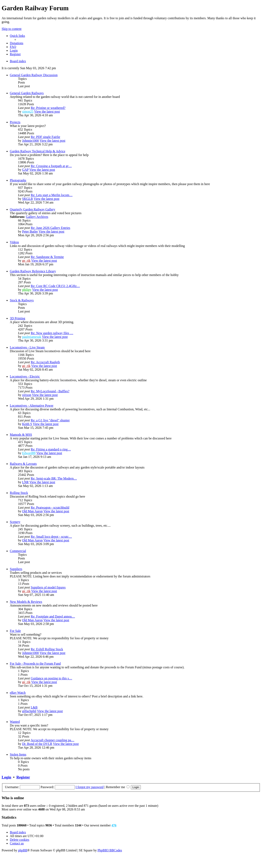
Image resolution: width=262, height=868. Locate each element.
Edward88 (29, 453)
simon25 (28, 111)
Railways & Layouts (23, 464)
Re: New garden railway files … (52, 333)
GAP (25, 170)
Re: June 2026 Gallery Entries (50, 228)
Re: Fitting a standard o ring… (51, 449)
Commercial (18, 551)
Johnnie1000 (30, 141)
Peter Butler (30, 231)
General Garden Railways (27, 93)
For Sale (15, 631)
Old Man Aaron (32, 511)
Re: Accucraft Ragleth (45, 362)
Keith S (27, 424)
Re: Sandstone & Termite (47, 257)
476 (114, 825)
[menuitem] (17, 43)
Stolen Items (18, 754)
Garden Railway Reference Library (33, 271)
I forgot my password (90, 787)
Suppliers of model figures (48, 587)
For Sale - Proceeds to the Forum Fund (35, 664)
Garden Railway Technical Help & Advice (38, 151)
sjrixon (27, 395)
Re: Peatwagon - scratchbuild (50, 508)
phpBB (23, 850)
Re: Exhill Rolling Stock (47, 649)
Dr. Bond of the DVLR (37, 744)
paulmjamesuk (32, 337)
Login (6, 777)
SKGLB (27, 199)
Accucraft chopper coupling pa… (52, 740)
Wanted (15, 722)
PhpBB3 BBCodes (110, 850)
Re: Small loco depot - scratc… (51, 537)
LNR (25, 482)
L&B (34, 707)
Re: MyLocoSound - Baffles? (50, 391)
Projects (15, 122)
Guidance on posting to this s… (51, 678)
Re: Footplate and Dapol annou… (53, 616)
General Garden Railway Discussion (34, 75)
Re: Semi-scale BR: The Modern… (54, 478)
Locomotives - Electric (25, 376)
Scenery (15, 522)
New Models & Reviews (26, 602)
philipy (27, 290)
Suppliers (16, 569)
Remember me (118, 787)
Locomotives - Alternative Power (32, 406)
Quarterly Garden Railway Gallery (33, 209)
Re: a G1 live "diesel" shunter (50, 420)
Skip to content (12, 29)
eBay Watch (18, 693)
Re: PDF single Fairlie (45, 137)
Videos (14, 242)
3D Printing (18, 318)
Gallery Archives (37, 217)
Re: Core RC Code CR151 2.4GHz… (55, 286)
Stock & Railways (22, 300)
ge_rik (26, 261)
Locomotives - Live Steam (27, 347)
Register (23, 777)
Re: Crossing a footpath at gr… (51, 166)
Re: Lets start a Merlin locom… (52, 195)
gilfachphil (29, 711)
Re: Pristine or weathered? (48, 108)
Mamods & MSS (21, 435)
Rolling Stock (19, 493)
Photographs (18, 180)
